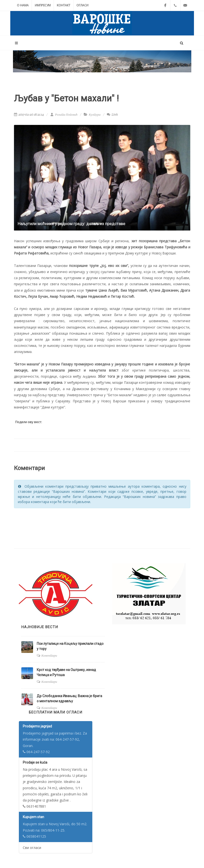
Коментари (49, 655)
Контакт (64, 5)
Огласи (82, 5)
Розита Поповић (64, 115)
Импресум (43, 5)
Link (112, 115)
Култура (95, 115)
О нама (23, 5)
